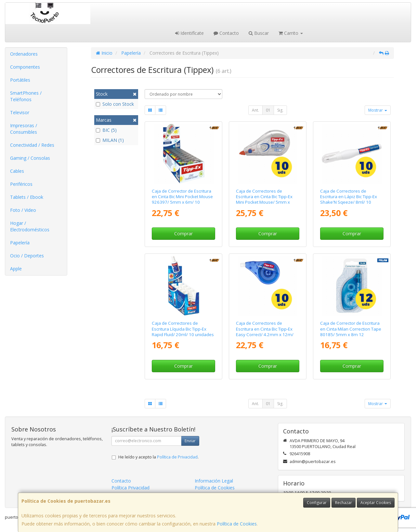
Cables (17, 171)
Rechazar (344, 503)
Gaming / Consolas (30, 158)
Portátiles (20, 80)
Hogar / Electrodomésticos (30, 226)
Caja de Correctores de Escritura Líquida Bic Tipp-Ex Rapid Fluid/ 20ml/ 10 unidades (183, 329)
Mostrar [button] (378, 110)
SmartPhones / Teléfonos (26, 96)
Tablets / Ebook (27, 197)
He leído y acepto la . (158, 457)
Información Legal (214, 481)
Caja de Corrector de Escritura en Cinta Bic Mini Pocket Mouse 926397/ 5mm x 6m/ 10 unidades (182, 199)
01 (268, 110)
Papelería (20, 243)
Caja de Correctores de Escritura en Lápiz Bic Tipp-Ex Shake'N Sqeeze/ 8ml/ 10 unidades (349, 199)
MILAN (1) (110, 140)
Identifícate (189, 33)
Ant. (255, 110)
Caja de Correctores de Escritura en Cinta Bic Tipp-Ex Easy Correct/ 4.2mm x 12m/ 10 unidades (265, 332)
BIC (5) (106, 130)
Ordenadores (24, 54)
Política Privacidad (130, 488)
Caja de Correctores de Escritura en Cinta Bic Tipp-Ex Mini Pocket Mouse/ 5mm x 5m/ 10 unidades (264, 199)
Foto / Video (23, 210)
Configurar (317, 503)
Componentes (25, 67)
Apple (16, 269)
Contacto (226, 33)
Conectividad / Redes (32, 145)
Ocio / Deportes (27, 256)
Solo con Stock (115, 104)
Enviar (190, 441)
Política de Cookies (237, 524)
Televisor (20, 112)
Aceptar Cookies (376, 503)
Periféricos (21, 184)
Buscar (259, 33)
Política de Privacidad (177, 457)
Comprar (183, 233)
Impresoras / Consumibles (24, 129)
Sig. (280, 110)
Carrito (291, 33)
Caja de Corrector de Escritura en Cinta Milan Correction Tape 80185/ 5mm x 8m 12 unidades (351, 332)
